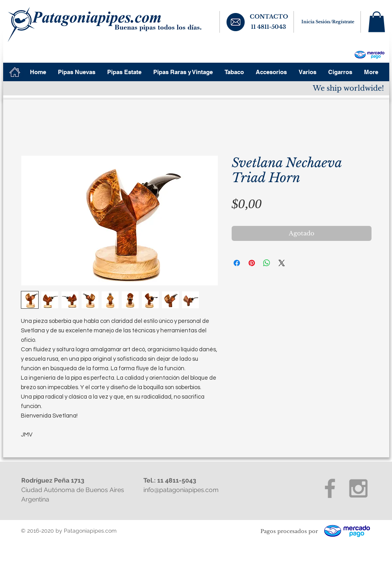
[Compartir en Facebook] (237, 263)
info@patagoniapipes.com (181, 490)
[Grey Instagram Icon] (358, 488)
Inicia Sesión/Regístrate (328, 22)
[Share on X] (282, 263)
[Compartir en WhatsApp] (267, 263)
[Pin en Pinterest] (252, 263)
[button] (377, 22)
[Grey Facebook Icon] (330, 488)
